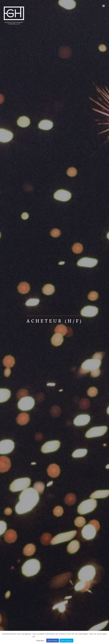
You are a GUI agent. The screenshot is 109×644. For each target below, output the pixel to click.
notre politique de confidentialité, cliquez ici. (56, 637)
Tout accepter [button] (66, 641)
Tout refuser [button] (53, 641)
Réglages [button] (40, 640)
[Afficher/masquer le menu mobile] (104, 6)
